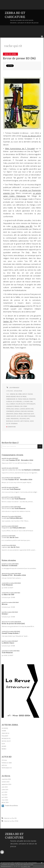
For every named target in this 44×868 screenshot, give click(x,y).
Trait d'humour (15, 489)
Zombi (4, 489)
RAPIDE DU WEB (7, 763)
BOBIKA (4, 749)
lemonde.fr (10, 406)
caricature (27, 414)
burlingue (10, 421)
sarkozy (13, 404)
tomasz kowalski (23, 399)
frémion (17, 406)
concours (24, 411)
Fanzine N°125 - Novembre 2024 (21, 460)
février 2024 (5, 802)
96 (17, 399)
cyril (3, 480)
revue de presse (21, 397)
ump (21, 421)
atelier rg (23, 419)
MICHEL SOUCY (6, 741)
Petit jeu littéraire (16, 518)
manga (17, 409)
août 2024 (5, 787)
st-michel (26, 421)
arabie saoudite (11, 416)
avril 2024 (5, 797)
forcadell (19, 402)
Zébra (4, 460)
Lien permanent (13, 388)
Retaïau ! (5, 614)
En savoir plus (26, 866)
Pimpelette (6, 528)
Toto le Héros (7, 499)
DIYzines (4, 760)
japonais (17, 411)
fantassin (30, 411)
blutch (24, 404)
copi (21, 406)
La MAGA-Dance (8, 643)
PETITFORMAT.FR (7, 768)
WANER (4, 746)
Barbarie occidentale (32, 470)
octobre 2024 (5, 782)
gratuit (25, 394)
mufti (32, 414)
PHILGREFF (5, 736)
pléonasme (32, 416)
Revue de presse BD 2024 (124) (13, 624)
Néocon (5, 604)
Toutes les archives (11, 806)
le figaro (26, 402)
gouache (17, 421)
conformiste (10, 411)
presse (21, 414)
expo (28, 419)
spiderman (14, 424)
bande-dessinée (11, 397)
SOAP (3, 744)
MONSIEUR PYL (6, 738)
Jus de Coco (14, 538)
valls (8, 404)
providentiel (15, 419)
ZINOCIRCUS (5, 733)
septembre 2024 (6, 784)
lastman (22, 409)
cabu (31, 402)
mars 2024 (5, 800)
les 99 (18, 416)
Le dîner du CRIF (8, 595)
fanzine (30, 394)
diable (8, 419)
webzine (13, 394)
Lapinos (5, 547)
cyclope (18, 404)
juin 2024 (4, 792)
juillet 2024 (5, 790)
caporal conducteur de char (11, 470)
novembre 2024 (6, 779)
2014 (14, 402)
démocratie (10, 414)
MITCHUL (4, 765)
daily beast (24, 416)
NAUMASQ (5, 728)
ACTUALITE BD (18, 391)
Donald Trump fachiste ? (11, 633)
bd (17, 394)
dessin (16, 414)
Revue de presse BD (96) (19, 58)
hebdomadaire (11, 399)
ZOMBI (4, 731)
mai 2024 (4, 795)
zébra (20, 394)
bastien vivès (30, 409)
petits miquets (31, 404)
